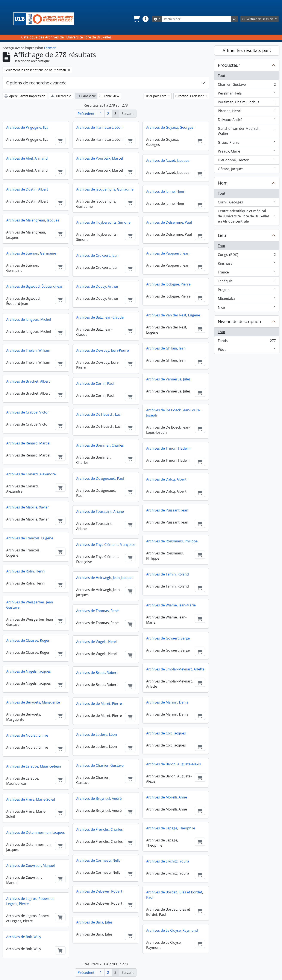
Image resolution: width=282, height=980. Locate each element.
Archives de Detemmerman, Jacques (36, 832)
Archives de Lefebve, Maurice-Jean (34, 766)
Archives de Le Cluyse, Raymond (172, 930)
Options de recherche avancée (36, 83)
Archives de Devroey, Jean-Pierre (102, 350)
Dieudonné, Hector (247, 161)
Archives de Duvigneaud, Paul (100, 478)
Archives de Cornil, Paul (95, 383)
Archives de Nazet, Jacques (168, 160)
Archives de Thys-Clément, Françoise (106, 545)
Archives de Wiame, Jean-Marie (171, 605)
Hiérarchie (61, 96)
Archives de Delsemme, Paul (169, 222)
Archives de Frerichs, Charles (99, 829)
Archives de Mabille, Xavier (28, 507)
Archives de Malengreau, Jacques (33, 220)
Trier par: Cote (156, 96)
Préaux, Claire (247, 152)
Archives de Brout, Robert (97, 673)
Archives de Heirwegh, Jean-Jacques (105, 578)
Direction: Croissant (190, 96)
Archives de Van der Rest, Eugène (173, 315)
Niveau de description (239, 321)
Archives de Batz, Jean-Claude (100, 317)
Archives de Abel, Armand (27, 158)
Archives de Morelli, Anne (167, 797)
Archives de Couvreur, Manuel (30, 866)
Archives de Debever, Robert (99, 891)
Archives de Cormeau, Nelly (98, 860)
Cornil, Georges (247, 203)
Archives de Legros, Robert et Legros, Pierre (30, 901)
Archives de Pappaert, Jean (168, 253)
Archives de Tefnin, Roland (168, 574)
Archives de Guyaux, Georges (170, 127)
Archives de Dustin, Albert (27, 189)
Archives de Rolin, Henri (25, 571)
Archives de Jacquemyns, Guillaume (105, 189)
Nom (223, 183)
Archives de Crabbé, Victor (28, 412)
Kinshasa (247, 264)
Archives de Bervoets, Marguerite (33, 702)
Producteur (229, 65)
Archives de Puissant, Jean (167, 510)
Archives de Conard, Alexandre (31, 474)
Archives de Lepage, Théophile (171, 828)
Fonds (247, 342)
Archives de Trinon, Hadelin (168, 448)
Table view (109, 96)
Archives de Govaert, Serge (168, 638)
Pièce (247, 350)
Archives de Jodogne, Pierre (168, 284)
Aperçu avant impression (25, 96)
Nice (247, 308)
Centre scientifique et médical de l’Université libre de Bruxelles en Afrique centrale (247, 216)
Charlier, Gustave (247, 85)
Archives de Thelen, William (28, 350)
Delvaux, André (247, 121)
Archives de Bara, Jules (94, 922)
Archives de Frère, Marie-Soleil (31, 799)
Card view (86, 96)
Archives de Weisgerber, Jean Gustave (30, 605)
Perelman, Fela (247, 94)
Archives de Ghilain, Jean (166, 348)
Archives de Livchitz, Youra (168, 861)
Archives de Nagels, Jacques (29, 671)
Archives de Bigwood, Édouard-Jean (35, 286)
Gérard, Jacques (247, 170)
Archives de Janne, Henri (166, 191)
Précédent (86, 114)
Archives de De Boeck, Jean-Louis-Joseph (173, 413)
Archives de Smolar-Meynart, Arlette (175, 669)
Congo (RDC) (247, 256)
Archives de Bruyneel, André (99, 798)
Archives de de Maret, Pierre (99, 704)
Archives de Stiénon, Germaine (31, 253)
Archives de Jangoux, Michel (29, 319)
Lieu (222, 235)
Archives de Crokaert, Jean (97, 255)
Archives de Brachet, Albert (28, 381)
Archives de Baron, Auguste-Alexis (174, 764)
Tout (222, 76)
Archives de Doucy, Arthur (97, 286)
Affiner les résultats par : (247, 50)
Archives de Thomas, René (97, 611)
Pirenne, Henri (247, 112)
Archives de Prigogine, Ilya (27, 127)
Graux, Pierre (247, 143)
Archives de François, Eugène (30, 538)
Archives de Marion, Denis (167, 702)
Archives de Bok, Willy (24, 937)
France (247, 273)
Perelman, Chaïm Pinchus (247, 103)
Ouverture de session (258, 19)
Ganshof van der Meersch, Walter (247, 131)
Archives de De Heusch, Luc (98, 414)
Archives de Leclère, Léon (97, 734)
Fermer (50, 48)
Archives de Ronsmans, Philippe (172, 541)
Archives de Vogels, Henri (97, 642)
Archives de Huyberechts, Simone (103, 222)
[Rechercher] (197, 19)
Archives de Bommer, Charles (100, 445)
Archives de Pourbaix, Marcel (100, 158)
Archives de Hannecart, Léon (99, 127)
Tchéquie (247, 282)
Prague (247, 291)
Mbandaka (247, 300)
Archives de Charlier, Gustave (100, 765)
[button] (136, 19)
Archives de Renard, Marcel (28, 443)
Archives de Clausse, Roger (28, 640)
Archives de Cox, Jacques (166, 733)
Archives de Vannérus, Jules (168, 379)
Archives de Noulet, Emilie (27, 735)
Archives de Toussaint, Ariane (100, 511)
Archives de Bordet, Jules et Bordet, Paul (175, 895)
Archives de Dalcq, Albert (166, 479)
